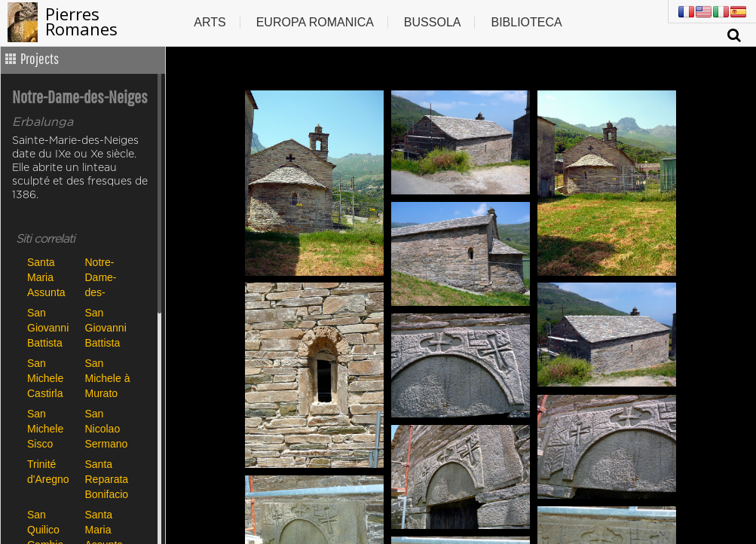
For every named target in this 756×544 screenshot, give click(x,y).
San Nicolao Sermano (107, 428)
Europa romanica (315, 22)
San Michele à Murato (108, 378)
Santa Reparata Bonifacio (107, 479)
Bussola (433, 22)
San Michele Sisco (45, 428)
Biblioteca (526, 22)
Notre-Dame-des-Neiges (102, 277)
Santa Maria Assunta (46, 277)
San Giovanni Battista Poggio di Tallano (107, 327)
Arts (210, 22)
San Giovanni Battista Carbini (48, 327)
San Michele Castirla (45, 378)
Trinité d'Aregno (48, 472)
